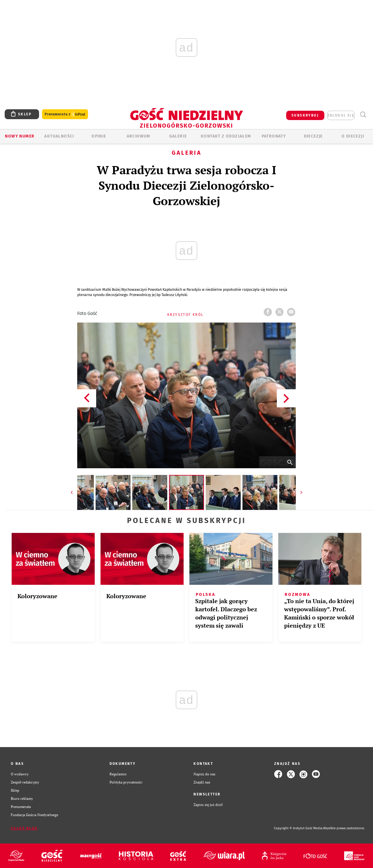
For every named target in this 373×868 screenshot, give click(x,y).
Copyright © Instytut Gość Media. (299, 828)
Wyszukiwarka (363, 115)
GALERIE (178, 136)
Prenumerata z (65, 114)
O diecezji (353, 136)
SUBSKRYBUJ (305, 115)
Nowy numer (20, 136)
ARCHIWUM (139, 136)
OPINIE (99, 136)
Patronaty (274, 136)
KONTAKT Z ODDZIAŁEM (226, 136)
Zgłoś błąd (24, 828)
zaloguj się (341, 115)
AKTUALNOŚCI (59, 136)
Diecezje (313, 136)
